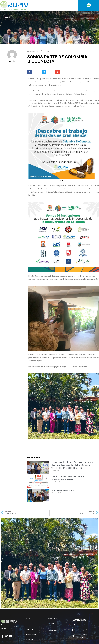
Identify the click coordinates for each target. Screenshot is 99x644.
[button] (89, 5)
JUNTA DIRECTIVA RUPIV (63, 491)
